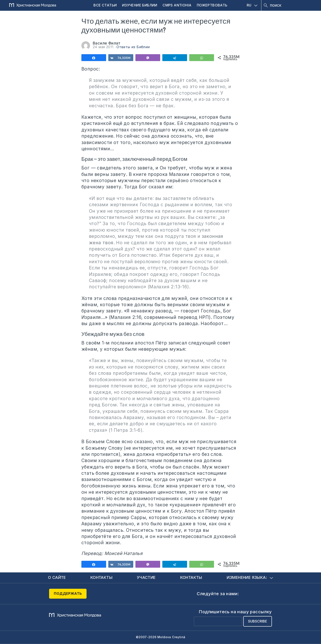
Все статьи (105, 5)
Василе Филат (107, 43)
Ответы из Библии (133, 47)
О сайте (57, 577)
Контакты (101, 577)
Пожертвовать (212, 5)
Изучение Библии (140, 5)
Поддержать (68, 593)
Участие (146, 577)
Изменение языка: (250, 577)
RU (252, 5)
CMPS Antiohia (177, 5)
